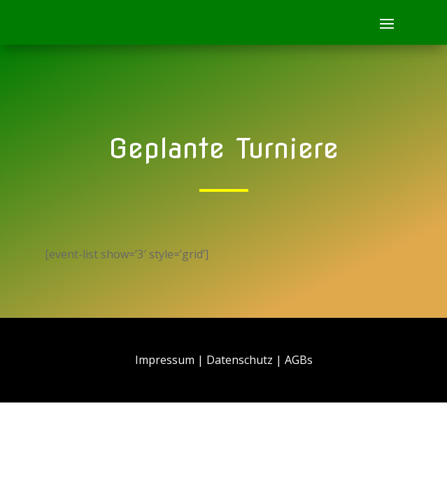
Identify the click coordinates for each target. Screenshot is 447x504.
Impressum (165, 360)
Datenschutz (240, 360)
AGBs (299, 360)
